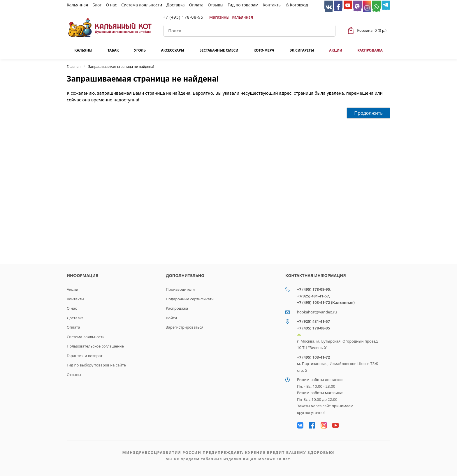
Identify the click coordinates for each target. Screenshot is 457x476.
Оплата (196, 5)
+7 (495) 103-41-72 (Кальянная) (326, 302)
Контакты (272, 5)
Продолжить (368, 113)
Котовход (297, 5)
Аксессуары (172, 50)
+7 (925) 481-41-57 (313, 321)
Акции (336, 50)
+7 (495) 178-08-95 (183, 17)
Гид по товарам (243, 5)
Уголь (140, 50)
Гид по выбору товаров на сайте (96, 365)
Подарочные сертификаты (190, 299)
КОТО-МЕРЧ (264, 50)
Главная (74, 67)
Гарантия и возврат (85, 356)
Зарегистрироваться (185, 327)
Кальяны (83, 50)
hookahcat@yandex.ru (317, 312)
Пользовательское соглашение (95, 346)
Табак (113, 50)
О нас (111, 5)
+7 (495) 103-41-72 (313, 357)
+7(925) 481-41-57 (313, 296)
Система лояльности (142, 5)
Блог (97, 5)
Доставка (176, 5)
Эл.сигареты (302, 50)
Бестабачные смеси (219, 50)
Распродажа (370, 50)
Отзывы (216, 5)
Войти (171, 318)
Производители (180, 289)
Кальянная (77, 5)
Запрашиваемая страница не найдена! (121, 67)
